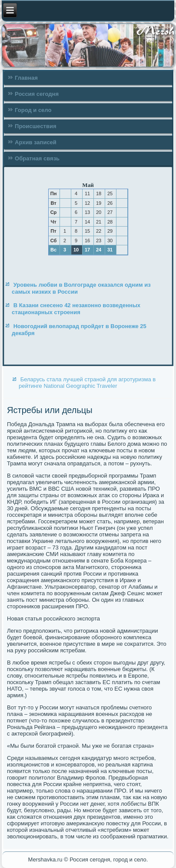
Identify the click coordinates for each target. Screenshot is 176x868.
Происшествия (36, 126)
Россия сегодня (37, 94)
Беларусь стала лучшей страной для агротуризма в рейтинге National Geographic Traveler (87, 383)
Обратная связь (37, 158)
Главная (26, 78)
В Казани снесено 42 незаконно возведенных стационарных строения (76, 309)
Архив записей (36, 142)
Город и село (33, 110)
